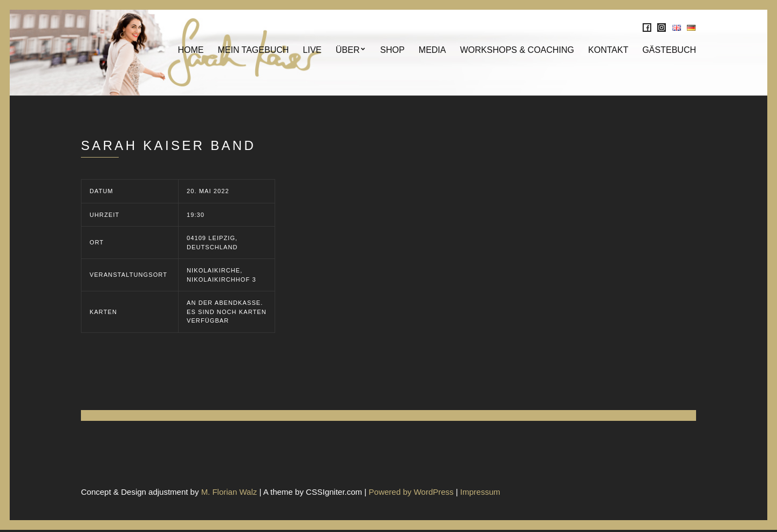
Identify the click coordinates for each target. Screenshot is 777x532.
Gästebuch (669, 51)
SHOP (392, 51)
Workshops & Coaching (517, 51)
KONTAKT (608, 51)
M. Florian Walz (229, 493)
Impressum (480, 493)
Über (347, 51)
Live (312, 51)
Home (190, 51)
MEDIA (432, 51)
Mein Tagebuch (253, 51)
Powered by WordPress (411, 493)
